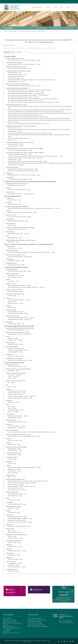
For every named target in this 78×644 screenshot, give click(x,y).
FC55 (42, 92)
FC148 (25, 366)
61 (46, 99)
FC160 (20, 546)
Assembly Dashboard (11, 622)
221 (18, 122)
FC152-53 (19, 469)
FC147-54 (27, 486)
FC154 (31, 396)
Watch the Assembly (11, 620)
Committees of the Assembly (13, 623)
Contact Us (63, 615)
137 (38, 97)
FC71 (35, 93)
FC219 (21, 146)
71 (36, 90)
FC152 (13, 406)
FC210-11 (20, 277)
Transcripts (21, 31)
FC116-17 (29, 217)
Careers (66, 2)
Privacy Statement (37, 641)
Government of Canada (36, 623)
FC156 (20, 204)
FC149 (26, 256)
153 (42, 481)
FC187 (27, 330)
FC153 (18, 402)
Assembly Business (13, 31)
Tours (7, 625)
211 (30, 319)
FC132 (35, 97)
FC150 (14, 377)
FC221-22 (27, 138)
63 (50, 99)
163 (31, 256)
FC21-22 (31, 90)
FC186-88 (27, 334)
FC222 (19, 131)
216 (23, 144)
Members (8, 618)
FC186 (16, 338)
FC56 (44, 99)
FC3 (20, 73)
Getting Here (72, 2)
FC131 (40, 95)
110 (29, 194)
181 (45, 95)
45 (34, 90)
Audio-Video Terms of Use (12, 633)
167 (45, 90)
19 (24, 81)
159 (21, 375)
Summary (7, 52)
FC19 (47, 124)
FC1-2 (31, 179)
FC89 (29, 271)
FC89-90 (28, 285)
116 (31, 194)
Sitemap (29, 642)
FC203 (41, 100)
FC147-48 (16, 412)
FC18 (20, 160)
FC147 (19, 418)
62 (48, 99)
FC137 (30, 68)
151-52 (39, 481)
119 (33, 194)
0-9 (5, 48)
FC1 (54, 80)
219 (42, 158)
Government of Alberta (36, 618)
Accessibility (44, 641)
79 (51, 99)
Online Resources (10, 626)
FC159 (30, 398)
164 (46, 481)
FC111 (58, 102)
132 (43, 95)
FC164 (14, 387)
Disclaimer (30, 641)
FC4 (9, 108)
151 (17, 377)
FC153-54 (38, 467)
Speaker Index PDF (9, 45)
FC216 (39, 60)
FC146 (39, 436)
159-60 (31, 486)
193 (48, 95)
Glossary (8, 631)
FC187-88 (20, 340)
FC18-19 (21, 165)
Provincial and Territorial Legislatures (39, 626)
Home (6, 31)
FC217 (19, 128)
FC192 (23, 348)
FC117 (19, 200)
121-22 (42, 90)
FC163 (53, 252)
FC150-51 (23, 426)
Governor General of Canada (37, 625)
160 (44, 481)
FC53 (20, 440)
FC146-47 (22, 484)
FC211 (18, 281)
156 (29, 256)
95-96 (38, 90)
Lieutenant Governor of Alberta (38, 620)
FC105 (24, 185)
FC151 (18, 375)
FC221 (50, 133)
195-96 (48, 90)
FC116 (29, 190)
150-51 (35, 481)
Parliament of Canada (35, 622)
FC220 (9, 136)
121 (41, 93)
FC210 (22, 275)
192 (30, 334)
